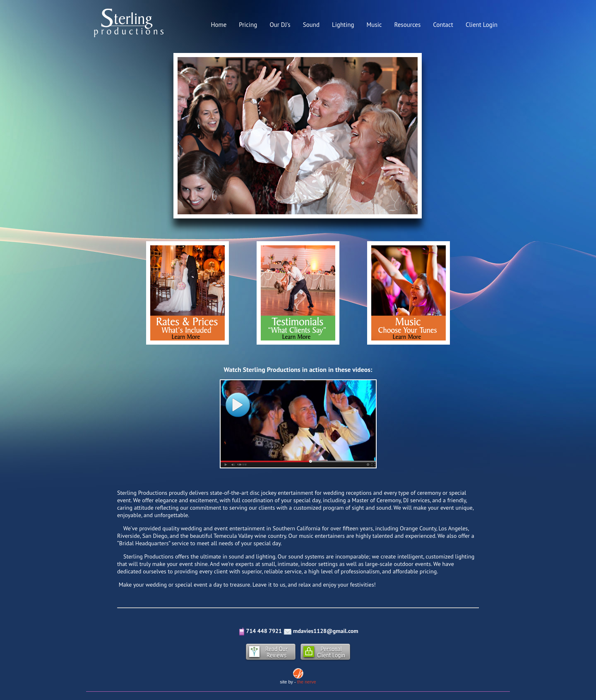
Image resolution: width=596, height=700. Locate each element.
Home (219, 25)
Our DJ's (280, 25)
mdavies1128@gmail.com (326, 631)
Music (374, 25)
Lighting (343, 25)
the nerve (307, 682)
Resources (408, 25)
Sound (311, 25)
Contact (443, 25)
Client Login (482, 25)
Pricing (248, 25)
